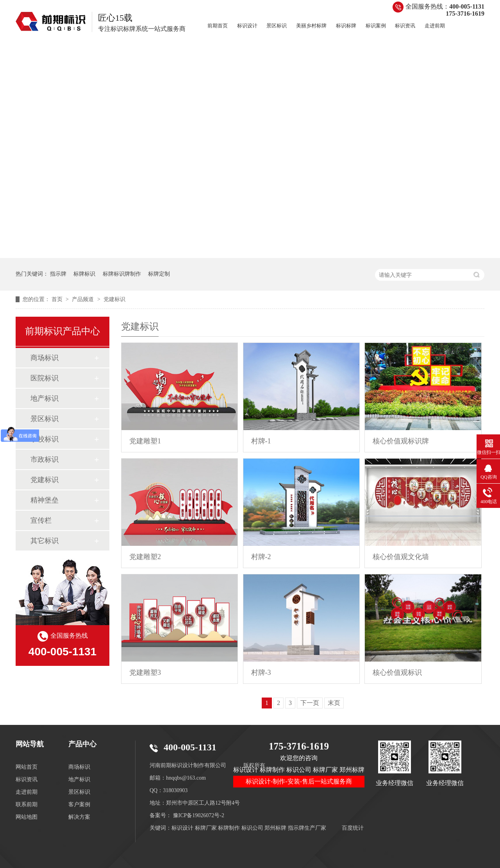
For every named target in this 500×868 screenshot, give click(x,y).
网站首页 (27, 767)
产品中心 (82, 744)
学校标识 (45, 439)
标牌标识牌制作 (122, 274)
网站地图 (27, 817)
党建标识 (114, 299)
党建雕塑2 (145, 557)
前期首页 (218, 26)
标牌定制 (159, 274)
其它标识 (45, 541)
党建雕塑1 (145, 441)
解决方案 (79, 817)
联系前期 (27, 804)
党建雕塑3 (145, 673)
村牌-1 (261, 441)
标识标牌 (346, 26)
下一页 (310, 703)
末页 (334, 703)
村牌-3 (261, 673)
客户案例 (79, 804)
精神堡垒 (45, 500)
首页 (58, 299)
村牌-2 (261, 557)
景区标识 (277, 26)
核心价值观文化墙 (401, 557)
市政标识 (45, 459)
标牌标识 (84, 274)
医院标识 (45, 378)
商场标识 (45, 358)
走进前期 (435, 26)
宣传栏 (41, 520)
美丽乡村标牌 (311, 26)
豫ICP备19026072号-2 (199, 815)
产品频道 (84, 299)
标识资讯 (405, 26)
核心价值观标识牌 (401, 441)
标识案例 (376, 26)
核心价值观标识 (397, 673)
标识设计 (247, 26)
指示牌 (58, 274)
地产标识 (45, 398)
